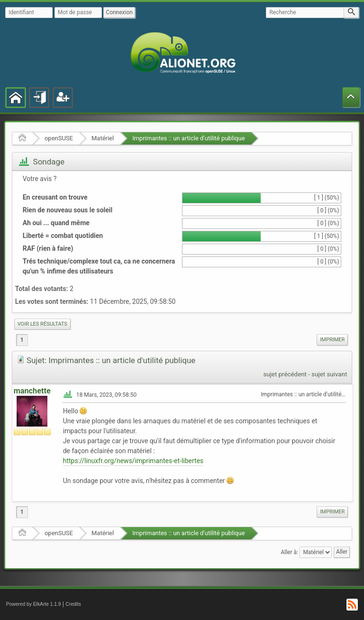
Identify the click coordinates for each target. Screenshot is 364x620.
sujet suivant (329, 374)
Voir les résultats (42, 324)
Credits (73, 604)
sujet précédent (285, 374)
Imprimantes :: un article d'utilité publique (188, 138)
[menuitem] (42, 324)
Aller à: (289, 552)
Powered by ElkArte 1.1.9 (34, 604)
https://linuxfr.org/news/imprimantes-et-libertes (133, 461)
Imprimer (332, 340)
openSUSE (59, 138)
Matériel (103, 138)
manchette (32, 391)
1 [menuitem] (22, 340)
